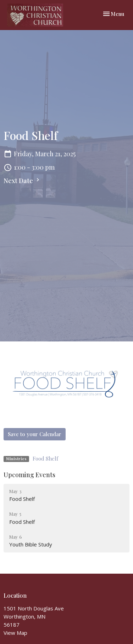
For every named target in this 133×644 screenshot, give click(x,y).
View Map (15, 633)
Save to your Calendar (35, 434)
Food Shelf (45, 458)
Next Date (22, 181)
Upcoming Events (29, 475)
